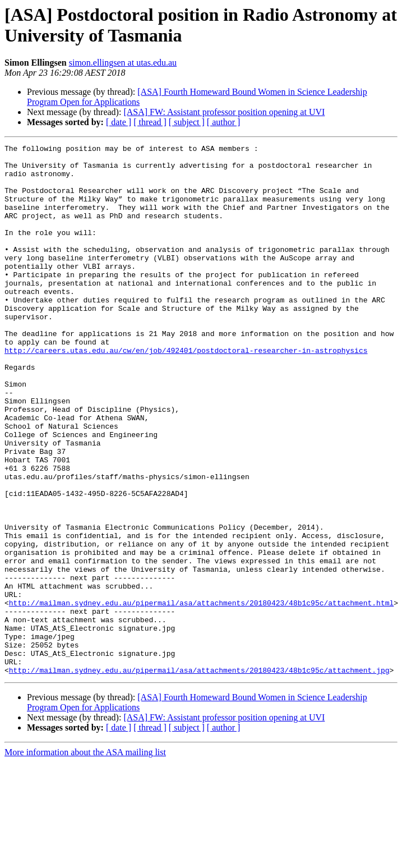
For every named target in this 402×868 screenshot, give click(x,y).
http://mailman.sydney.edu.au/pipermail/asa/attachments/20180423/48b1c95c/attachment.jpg (199, 776)
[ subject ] (187, 122)
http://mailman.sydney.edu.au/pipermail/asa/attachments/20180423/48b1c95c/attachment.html (201, 695)
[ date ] (119, 122)
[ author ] (224, 122)
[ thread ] (150, 122)
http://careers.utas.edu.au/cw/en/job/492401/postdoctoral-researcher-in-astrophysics (186, 392)
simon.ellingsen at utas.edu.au (123, 63)
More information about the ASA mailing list (85, 858)
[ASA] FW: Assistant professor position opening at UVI (224, 112)
